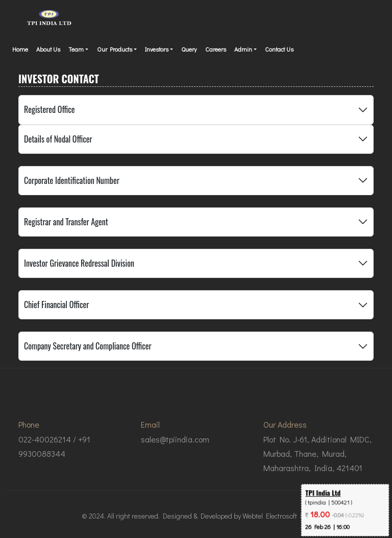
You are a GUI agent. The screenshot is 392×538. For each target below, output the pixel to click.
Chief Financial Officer (56, 305)
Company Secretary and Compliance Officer (88, 346)
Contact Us (279, 49)
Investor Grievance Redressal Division (79, 263)
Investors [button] (157, 49)
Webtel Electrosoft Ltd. (277, 516)
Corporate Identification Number (72, 180)
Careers (216, 49)
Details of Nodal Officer (58, 139)
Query (189, 49)
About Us (48, 49)
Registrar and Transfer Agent (66, 222)
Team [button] (76, 49)
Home (20, 49)
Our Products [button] (115, 49)
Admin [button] (243, 49)
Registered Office (49, 109)
